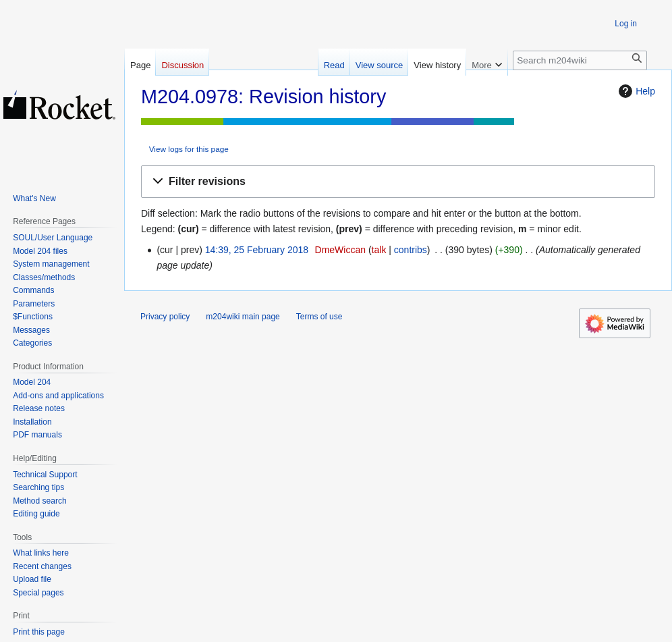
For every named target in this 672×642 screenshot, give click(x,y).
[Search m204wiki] (580, 60)
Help (635, 91)
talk (379, 250)
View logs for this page (189, 149)
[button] (398, 182)
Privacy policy (165, 317)
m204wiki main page (243, 317)
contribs (411, 250)
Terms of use (319, 317)
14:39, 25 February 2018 (257, 250)
